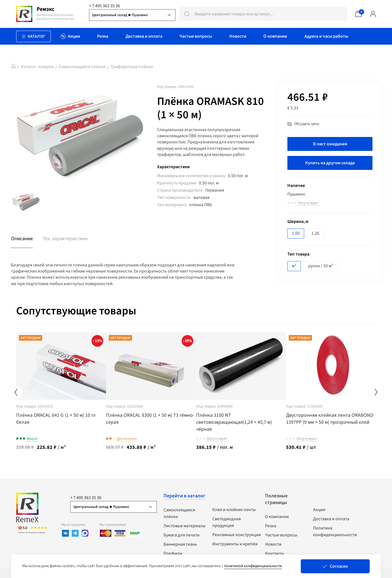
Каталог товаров (37, 67)
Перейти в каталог (184, 495)
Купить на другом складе (330, 163)
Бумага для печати (181, 534)
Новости (273, 544)
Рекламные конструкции (237, 534)
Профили (173, 553)
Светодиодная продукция (227, 522)
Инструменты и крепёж (235, 543)
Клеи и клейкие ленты (234, 509)
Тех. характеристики (65, 239)
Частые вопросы (281, 534)
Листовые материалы (185, 525)
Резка (271, 525)
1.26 (315, 233)
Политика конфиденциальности (335, 531)
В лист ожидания (330, 144)
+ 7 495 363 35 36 (104, 6)
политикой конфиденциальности (253, 566)
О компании (277, 516)
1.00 (296, 233)
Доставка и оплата (331, 518)
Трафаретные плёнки (132, 67)
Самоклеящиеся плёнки (82, 67)
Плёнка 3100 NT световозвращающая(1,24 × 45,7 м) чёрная (249, 422)
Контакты (275, 553)
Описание (22, 239)
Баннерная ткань (180, 544)
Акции (319, 509)
